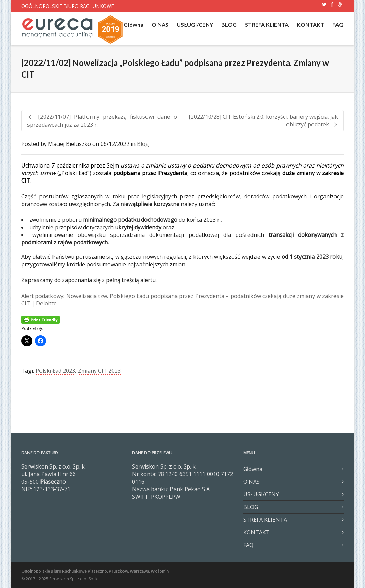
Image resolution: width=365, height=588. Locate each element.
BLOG (229, 25)
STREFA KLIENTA (267, 25)
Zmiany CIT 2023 (99, 371)
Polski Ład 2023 (55, 371)
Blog (143, 144)
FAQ (338, 25)
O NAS (160, 25)
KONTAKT (310, 25)
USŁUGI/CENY (195, 25)
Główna (133, 25)
